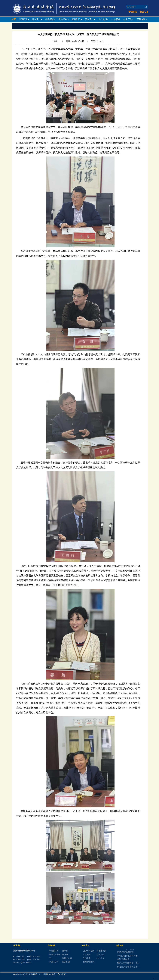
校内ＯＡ (100, 958)
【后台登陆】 (62, 974)
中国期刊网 (54, 951)
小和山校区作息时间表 (127, 958)
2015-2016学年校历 (126, 954)
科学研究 (50, 19)
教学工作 (37, 19)
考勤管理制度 (123, 961)
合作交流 (103, 19)
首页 (14, 19)
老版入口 (144, 12)
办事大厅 (100, 955)
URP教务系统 (89, 951)
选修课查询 (101, 951)
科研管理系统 (89, 962)
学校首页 (133, 12)
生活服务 (87, 958)
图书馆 (65, 951)
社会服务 (116, 19)
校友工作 (128, 19)
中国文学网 (54, 962)
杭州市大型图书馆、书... (128, 965)
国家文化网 (67, 958)
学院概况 (24, 19)
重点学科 (64, 19)
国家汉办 (66, 962)
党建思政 (77, 19)
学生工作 (90, 19)
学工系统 (87, 955)
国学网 (65, 955)
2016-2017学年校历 (126, 951)
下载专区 (142, 19)
